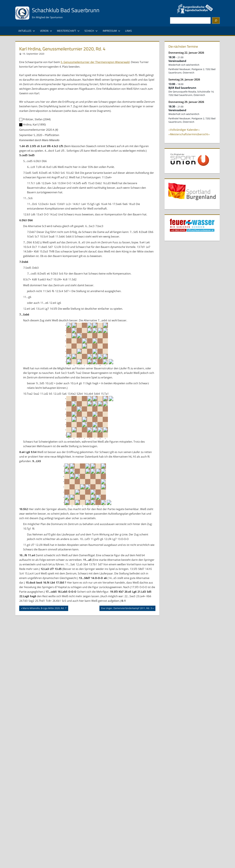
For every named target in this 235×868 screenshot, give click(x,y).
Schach (91, 31)
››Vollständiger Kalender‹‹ (184, 130)
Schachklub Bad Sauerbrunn (66, 10)
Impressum (111, 31)
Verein (46, 31)
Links (128, 31)
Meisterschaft (68, 31)
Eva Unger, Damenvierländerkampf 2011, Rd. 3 (126, 609)
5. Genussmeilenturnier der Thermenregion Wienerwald (95, 62)
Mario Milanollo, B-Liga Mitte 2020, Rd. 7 (44, 609)
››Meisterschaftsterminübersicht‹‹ (189, 134)
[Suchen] (216, 20)
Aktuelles (27, 31)
